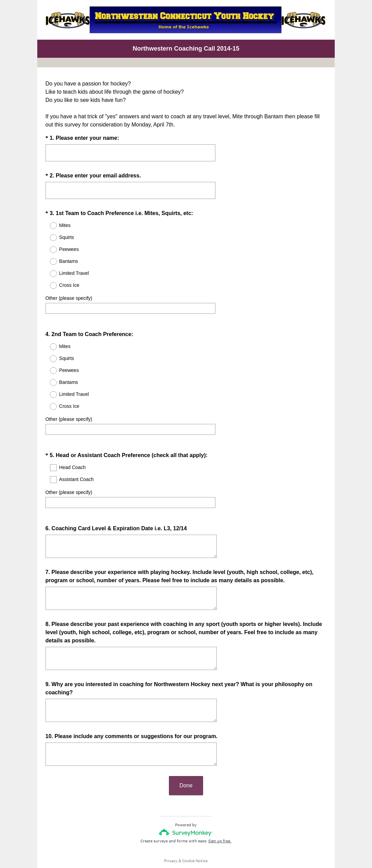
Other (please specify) (69, 298)
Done (186, 767)
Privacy (171, 842)
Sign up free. (220, 823)
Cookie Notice (195, 842)
